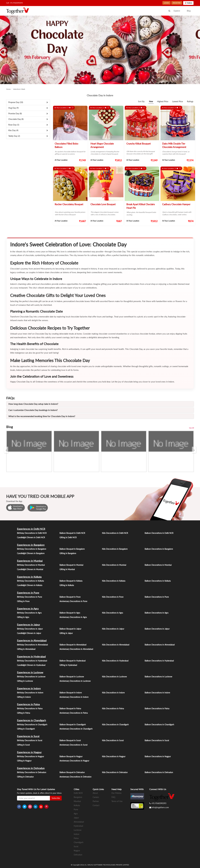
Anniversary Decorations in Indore (74, 697)
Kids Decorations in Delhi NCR (115, 533)
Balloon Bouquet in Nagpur (71, 756)
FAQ (113, 797)
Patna (76, 838)
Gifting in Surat (23, 745)
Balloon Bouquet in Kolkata (71, 581)
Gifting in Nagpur (24, 761)
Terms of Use (117, 801)
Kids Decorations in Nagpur (114, 756)
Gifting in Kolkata (67, 585)
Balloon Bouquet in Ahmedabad (73, 645)
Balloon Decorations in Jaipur (157, 629)
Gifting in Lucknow (25, 681)
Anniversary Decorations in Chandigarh (76, 729)
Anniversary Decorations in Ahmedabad (76, 649)
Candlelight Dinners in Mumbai (30, 569)
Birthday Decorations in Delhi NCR (32, 533)
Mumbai (77, 801)
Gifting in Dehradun (25, 777)
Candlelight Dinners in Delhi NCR (31, 537)
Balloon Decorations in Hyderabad (159, 661)
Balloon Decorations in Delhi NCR (159, 533)
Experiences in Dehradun (31, 768)
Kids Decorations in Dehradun (115, 772)
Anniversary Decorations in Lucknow (75, 681)
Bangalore (78, 797)
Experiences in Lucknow (30, 672)
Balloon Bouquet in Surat (70, 740)
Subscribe (56, 798)
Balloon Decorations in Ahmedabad (160, 645)
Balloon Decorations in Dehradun (159, 772)
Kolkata (77, 805)
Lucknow (78, 830)
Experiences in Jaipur (29, 625)
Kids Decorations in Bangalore (115, 549)
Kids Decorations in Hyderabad (115, 661)
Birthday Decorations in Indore (30, 693)
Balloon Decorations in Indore (157, 693)
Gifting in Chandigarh (26, 729)
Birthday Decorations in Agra (29, 613)
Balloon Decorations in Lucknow (158, 677)
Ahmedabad (79, 822)
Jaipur (76, 818)
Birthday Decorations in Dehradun (32, 772)
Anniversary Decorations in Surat (73, 745)
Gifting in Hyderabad (68, 665)
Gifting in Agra (23, 617)
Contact (96, 805)
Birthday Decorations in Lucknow (31, 677)
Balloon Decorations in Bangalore (159, 549)
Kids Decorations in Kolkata (114, 581)
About (95, 793)
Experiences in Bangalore (31, 545)
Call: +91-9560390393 (14, 3)
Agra (76, 814)
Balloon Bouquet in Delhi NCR (72, 533)
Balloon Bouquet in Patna (70, 708)
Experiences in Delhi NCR (31, 529)
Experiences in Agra (28, 609)
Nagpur (77, 851)
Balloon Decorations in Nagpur (158, 756)
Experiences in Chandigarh (31, 720)
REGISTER (177, 3)
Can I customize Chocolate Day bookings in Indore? (33, 410)
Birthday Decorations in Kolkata (30, 581)
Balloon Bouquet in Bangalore (72, 549)
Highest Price (163, 101)
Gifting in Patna (24, 713)
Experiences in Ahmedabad (32, 640)
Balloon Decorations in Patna (157, 708)
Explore (177, 11)
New (151, 101)
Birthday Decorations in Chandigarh (32, 725)
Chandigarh (79, 842)
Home (8, 89)
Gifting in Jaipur (66, 633)
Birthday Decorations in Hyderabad (32, 661)
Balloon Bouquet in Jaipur (70, 629)
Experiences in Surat (28, 736)
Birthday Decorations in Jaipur (30, 629)
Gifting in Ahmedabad (26, 649)
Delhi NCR (78, 793)
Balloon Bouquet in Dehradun (72, 772)
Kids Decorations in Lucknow (114, 677)
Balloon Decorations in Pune (157, 597)
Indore (76, 834)
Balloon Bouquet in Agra (70, 613)
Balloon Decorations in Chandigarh (159, 725)
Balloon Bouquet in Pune (70, 597)
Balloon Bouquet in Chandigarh (73, 725)
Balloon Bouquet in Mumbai (71, 565)
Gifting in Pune (23, 601)
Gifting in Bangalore (68, 553)
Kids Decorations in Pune (113, 597)
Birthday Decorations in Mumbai (31, 565)
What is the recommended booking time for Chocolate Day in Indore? (42, 416)
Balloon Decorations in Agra (156, 613)
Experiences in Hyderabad (31, 657)
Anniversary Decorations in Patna (74, 713)
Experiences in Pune (28, 593)
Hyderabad (78, 826)
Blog (189, 11)
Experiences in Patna (28, 704)
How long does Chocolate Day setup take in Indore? (33, 404)
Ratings (190, 101)
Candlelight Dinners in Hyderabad (31, 665)
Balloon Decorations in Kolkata (158, 581)
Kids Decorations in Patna (113, 708)
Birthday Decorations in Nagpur (31, 756)
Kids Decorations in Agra (112, 613)
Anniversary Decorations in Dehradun (75, 777)
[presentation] (6, 450)
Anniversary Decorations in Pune (73, 601)
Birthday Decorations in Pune (29, 597)
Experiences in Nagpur (29, 752)
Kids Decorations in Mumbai (114, 565)
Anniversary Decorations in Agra (73, 617)
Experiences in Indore (29, 688)
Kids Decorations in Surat (113, 740)
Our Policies (116, 793)
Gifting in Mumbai (67, 569)
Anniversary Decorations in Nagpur (74, 761)
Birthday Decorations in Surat (30, 740)
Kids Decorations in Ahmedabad (116, 645)
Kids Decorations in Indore (113, 693)
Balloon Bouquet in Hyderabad (73, 661)
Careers (96, 797)
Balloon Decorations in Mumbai (158, 565)
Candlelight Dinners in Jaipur (29, 633)
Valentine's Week (19, 89)
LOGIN (166, 3)
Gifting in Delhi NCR (68, 537)
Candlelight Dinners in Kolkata (30, 585)
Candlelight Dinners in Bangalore (31, 553)
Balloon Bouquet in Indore (71, 693)
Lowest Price (178, 101)
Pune (76, 809)
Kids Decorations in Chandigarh (115, 725)
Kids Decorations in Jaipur (113, 629)
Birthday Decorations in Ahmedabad (32, 645)
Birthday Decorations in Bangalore (32, 549)
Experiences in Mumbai (30, 561)
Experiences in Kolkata (29, 577)
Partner (96, 801)
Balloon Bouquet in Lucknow (72, 677)
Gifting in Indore (24, 697)
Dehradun (78, 855)
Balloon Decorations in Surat (157, 740)
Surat (76, 846)
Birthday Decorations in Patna (30, 708)
